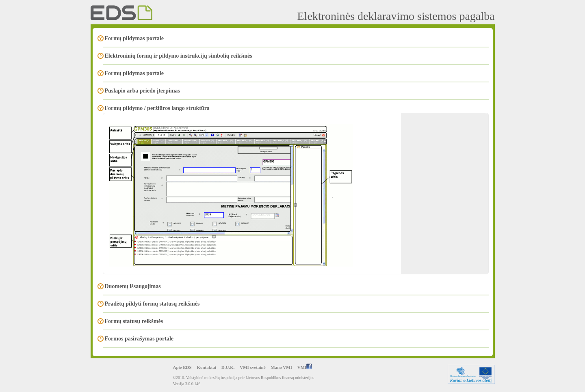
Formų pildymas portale (134, 38)
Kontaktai (206, 367)
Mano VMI (281, 367)
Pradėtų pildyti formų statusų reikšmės (152, 304)
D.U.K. (228, 367)
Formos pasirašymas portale (139, 339)
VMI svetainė (252, 367)
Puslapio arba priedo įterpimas (143, 91)
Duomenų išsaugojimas (133, 286)
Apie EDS (182, 367)
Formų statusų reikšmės (134, 321)
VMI (305, 367)
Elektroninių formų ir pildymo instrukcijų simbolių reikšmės (179, 56)
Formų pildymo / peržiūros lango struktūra (157, 108)
